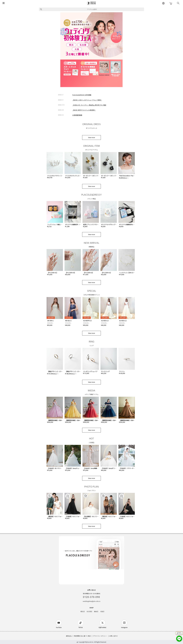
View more (91, 137)
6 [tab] (96, 90)
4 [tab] (92, 90)
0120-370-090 (91, 597)
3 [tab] (91, 90)
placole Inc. (90, 642)
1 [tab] (88, 90)
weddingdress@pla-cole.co (92, 601)
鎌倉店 (96, 612)
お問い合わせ (113, 636)
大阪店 (102, 612)
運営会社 (69, 636)
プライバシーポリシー (100, 636)
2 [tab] (89, 90)
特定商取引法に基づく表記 (82, 636)
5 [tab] (94, 90)
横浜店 (83, 612)
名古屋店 (89, 612)
